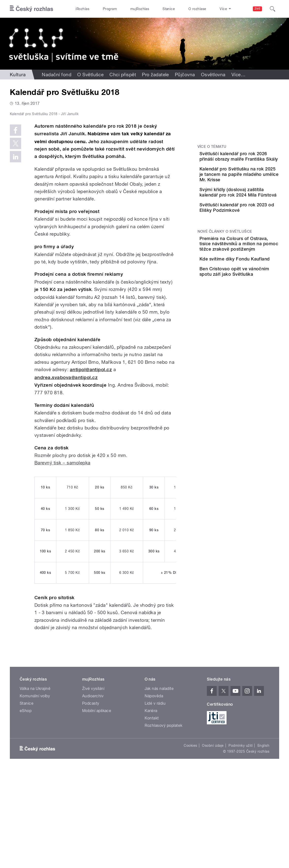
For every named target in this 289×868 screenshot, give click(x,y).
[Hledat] (273, 9)
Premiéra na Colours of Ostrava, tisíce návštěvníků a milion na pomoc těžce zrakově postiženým (252, 276)
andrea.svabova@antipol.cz (66, 475)
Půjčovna (185, 75)
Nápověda (154, 793)
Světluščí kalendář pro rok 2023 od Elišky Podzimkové (251, 230)
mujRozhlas (140, 9)
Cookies (190, 843)
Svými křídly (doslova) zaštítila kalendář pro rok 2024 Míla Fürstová (251, 207)
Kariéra (151, 808)
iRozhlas (82, 9)
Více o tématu (212, 147)
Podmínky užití (241, 843)
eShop (26, 808)
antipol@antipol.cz (91, 467)
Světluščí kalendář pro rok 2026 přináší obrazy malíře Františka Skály (252, 159)
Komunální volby (35, 793)
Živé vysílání (93, 786)
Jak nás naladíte (159, 786)
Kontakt (152, 815)
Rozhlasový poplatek (164, 823)
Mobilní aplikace (97, 808)
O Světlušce (90, 75)
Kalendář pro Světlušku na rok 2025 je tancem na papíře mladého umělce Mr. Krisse (252, 184)
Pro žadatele (155, 75)
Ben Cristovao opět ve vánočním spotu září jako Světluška (251, 324)
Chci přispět (123, 75)
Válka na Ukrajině (35, 786)
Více (238, 75)
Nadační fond (57, 75)
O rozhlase (197, 9)
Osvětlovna (213, 75)
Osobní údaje (213, 843)
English (263, 843)
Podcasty (91, 801)
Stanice (169, 9)
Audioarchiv (93, 793)
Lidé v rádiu (155, 801)
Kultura (18, 75)
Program (110, 9)
